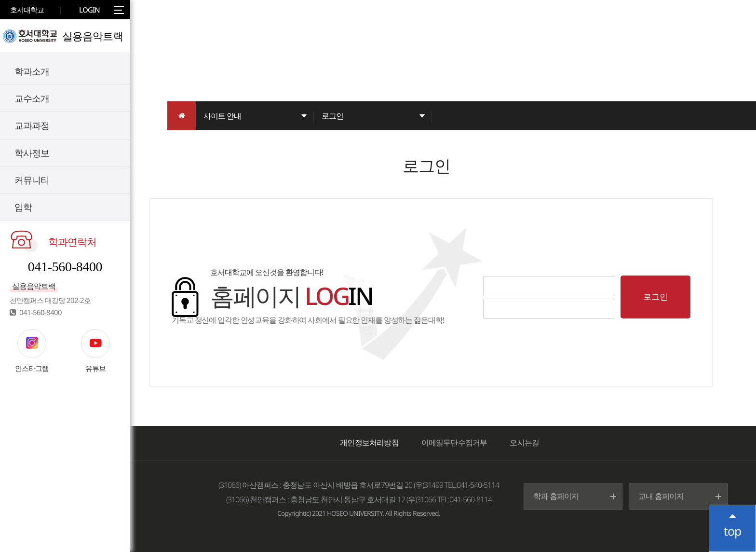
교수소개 (32, 98)
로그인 (332, 116)
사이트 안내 (222, 116)
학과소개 (32, 71)
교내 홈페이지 (661, 496)
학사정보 (32, 153)
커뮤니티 (32, 180)
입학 (23, 207)
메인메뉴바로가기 (0, 0)
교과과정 (32, 125)
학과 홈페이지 (556, 496)
